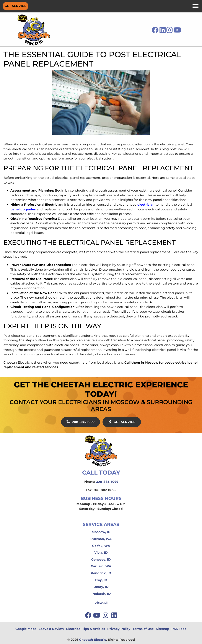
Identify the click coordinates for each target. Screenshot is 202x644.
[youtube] (97, 615)
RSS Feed (179, 629)
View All (101, 603)
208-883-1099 (81, 422)
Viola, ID (101, 553)
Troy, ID (101, 580)
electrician (146, 205)
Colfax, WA (101, 546)
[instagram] (106, 615)
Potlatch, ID (101, 594)
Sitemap (163, 629)
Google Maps (26, 629)
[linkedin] (114, 615)
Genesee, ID (101, 559)
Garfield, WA (101, 566)
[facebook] (88, 615)
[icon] (155, 31)
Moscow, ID (101, 532)
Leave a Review (51, 629)
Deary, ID (101, 587)
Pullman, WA (101, 539)
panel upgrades (23, 209)
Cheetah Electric (93, 640)
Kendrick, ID (101, 573)
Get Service (15, 6)
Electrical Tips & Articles (86, 629)
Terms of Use (143, 629)
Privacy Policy (119, 629)
